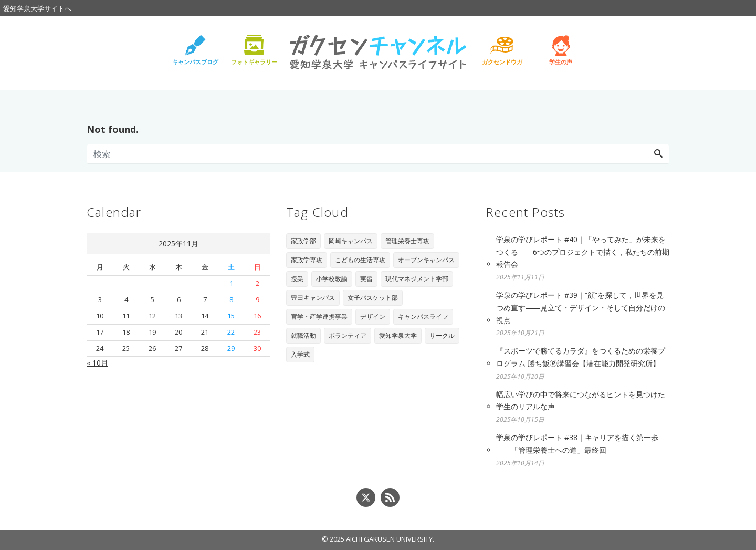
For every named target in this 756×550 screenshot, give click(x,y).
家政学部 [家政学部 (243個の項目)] (303, 241)
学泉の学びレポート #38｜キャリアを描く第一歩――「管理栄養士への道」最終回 (577, 444)
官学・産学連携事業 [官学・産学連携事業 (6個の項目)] (319, 316)
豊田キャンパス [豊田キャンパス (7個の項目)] (313, 298)
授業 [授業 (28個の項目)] (297, 279)
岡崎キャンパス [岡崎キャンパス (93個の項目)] (351, 241)
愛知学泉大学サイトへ (37, 8)
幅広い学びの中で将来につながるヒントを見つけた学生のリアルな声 (581, 401)
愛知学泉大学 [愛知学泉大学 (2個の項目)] (398, 335)
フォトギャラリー (254, 62)
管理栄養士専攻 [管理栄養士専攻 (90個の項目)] (407, 241)
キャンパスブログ (195, 62)
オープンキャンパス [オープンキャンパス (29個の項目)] (426, 260)
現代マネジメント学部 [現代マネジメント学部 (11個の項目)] (417, 279)
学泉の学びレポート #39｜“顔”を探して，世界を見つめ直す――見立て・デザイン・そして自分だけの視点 (581, 308)
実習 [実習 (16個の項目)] (366, 279)
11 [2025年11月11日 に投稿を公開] (126, 316)
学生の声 (561, 62)
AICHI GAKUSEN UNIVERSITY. (390, 539)
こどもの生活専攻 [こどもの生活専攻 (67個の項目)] (360, 260)
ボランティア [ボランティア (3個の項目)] (348, 335)
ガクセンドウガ (502, 62)
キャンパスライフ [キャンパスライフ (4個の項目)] (423, 316)
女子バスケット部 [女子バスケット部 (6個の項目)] (373, 298)
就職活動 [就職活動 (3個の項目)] (303, 335)
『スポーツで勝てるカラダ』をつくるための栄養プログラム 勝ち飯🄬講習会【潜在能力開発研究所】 (581, 357)
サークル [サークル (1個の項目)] (442, 335)
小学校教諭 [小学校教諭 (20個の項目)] (332, 279)
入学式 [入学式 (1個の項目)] (300, 354)
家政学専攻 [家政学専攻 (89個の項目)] (307, 260)
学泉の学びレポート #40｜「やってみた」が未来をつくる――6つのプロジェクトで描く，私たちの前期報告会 (583, 252)
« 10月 (97, 363)
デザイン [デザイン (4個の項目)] (373, 316)
